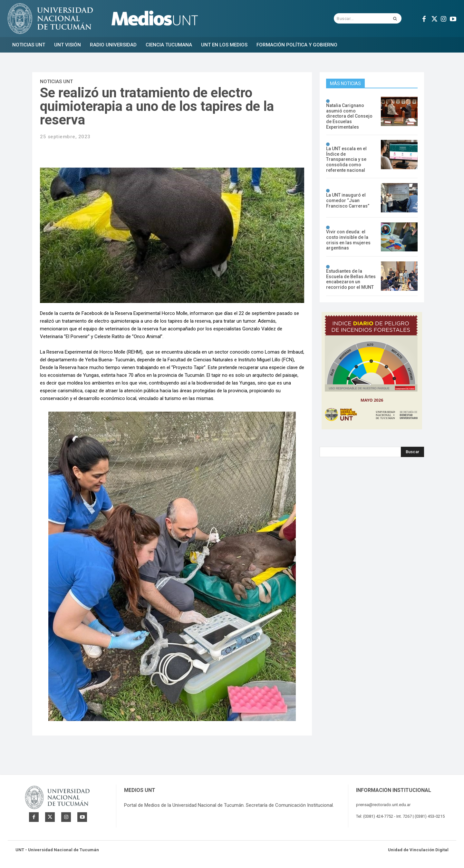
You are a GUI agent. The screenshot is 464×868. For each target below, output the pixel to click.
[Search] (412, 452)
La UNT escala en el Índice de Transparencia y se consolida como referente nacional (346, 159)
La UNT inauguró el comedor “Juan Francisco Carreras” (348, 200)
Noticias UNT (56, 82)
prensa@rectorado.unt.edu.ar (383, 805)
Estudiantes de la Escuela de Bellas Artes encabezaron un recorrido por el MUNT (351, 279)
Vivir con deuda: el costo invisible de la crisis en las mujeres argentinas (348, 240)
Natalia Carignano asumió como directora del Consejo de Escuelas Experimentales (349, 116)
